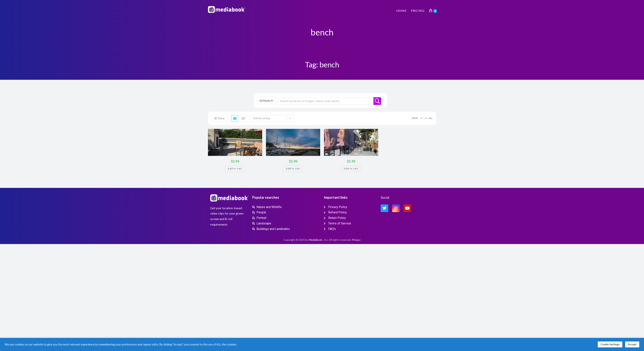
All (431, 118)
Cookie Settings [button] (610, 344)
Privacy (356, 240)
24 (426, 118)
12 (421, 118)
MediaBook (316, 240)
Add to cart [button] (235, 169)
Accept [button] (632, 344)
